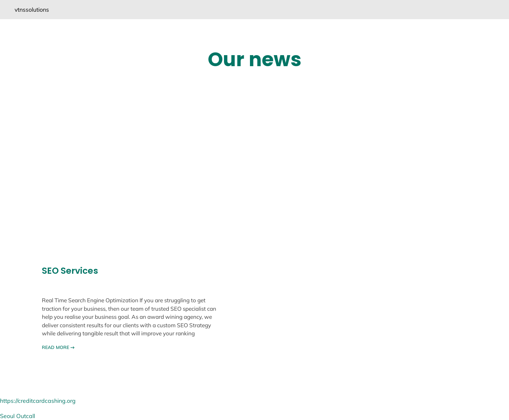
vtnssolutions (32, 9)
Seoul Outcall (18, 416)
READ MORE (58, 347)
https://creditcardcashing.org (38, 401)
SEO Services (70, 271)
